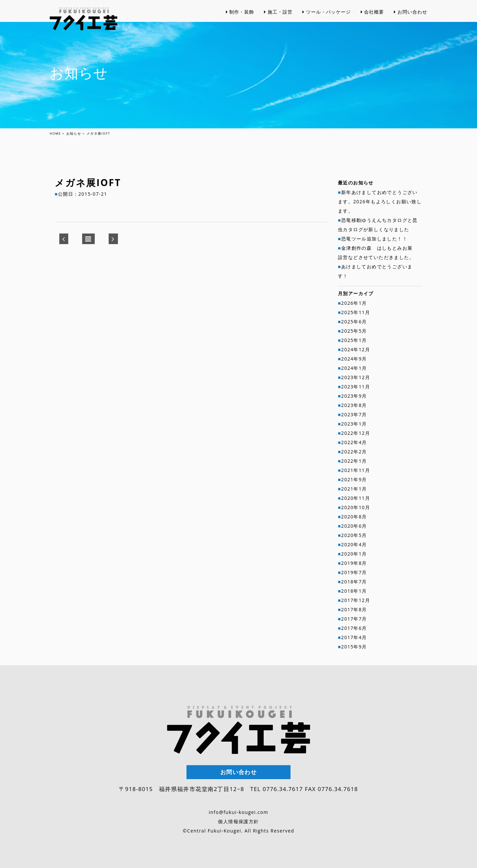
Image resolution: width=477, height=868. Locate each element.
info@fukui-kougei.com (238, 812)
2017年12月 (356, 600)
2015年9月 (354, 647)
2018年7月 (354, 582)
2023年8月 (354, 405)
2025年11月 (356, 312)
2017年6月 (354, 628)
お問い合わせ (411, 26)
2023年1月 (354, 424)
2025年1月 (354, 340)
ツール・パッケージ (327, 26)
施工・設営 (278, 26)
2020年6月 (354, 526)
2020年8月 (354, 517)
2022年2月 (354, 452)
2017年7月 (354, 619)
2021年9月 (354, 479)
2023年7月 (354, 414)
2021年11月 (356, 470)
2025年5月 (354, 331)
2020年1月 (354, 554)
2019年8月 (354, 563)
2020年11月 (356, 498)
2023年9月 (354, 396)
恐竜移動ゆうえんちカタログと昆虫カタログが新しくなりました (378, 225)
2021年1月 (354, 489)
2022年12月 (356, 433)
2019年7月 (354, 572)
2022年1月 (354, 461)
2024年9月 (354, 359)
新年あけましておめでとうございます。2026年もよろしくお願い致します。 (380, 201)
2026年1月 (354, 303)
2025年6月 (354, 322)
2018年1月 (354, 591)
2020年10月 (356, 507)
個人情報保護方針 (238, 821)
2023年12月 (356, 377)
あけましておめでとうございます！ (375, 271)
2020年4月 (354, 544)
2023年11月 (356, 387)
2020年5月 (354, 535)
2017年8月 (354, 609)
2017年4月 (354, 637)
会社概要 (372, 26)
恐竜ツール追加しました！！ (374, 239)
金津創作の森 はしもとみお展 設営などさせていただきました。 (378, 253)
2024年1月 (354, 368)
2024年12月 (356, 349)
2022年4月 (354, 442)
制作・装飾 (240, 26)
